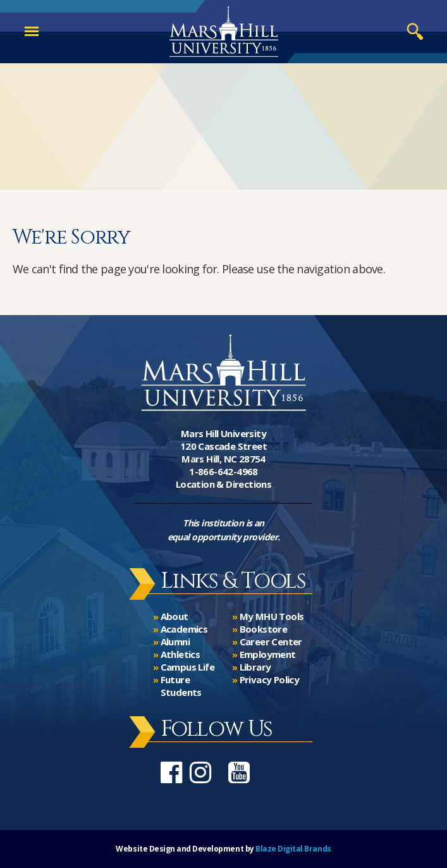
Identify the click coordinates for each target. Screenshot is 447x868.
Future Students (181, 686)
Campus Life (187, 667)
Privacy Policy (270, 679)
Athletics (181, 654)
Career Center (271, 642)
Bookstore (264, 629)
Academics (184, 629)
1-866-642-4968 (223, 471)
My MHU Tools (272, 616)
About (175, 616)
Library (255, 667)
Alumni (175, 642)
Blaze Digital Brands (293, 849)
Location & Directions (223, 484)
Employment (268, 654)
